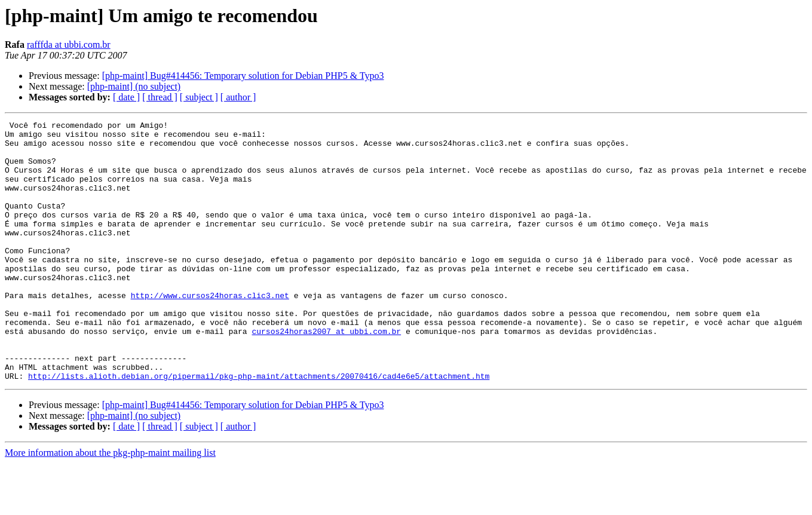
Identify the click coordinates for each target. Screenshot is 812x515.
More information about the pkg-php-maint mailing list (110, 505)
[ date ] (126, 97)
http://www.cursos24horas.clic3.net (210, 331)
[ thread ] (160, 97)
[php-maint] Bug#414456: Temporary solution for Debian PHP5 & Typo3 (243, 76)
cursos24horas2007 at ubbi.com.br (326, 374)
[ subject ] (199, 97)
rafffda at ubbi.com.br (69, 45)
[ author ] (238, 97)
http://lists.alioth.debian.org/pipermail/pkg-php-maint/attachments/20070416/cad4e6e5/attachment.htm (259, 428)
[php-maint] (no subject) (134, 86)
